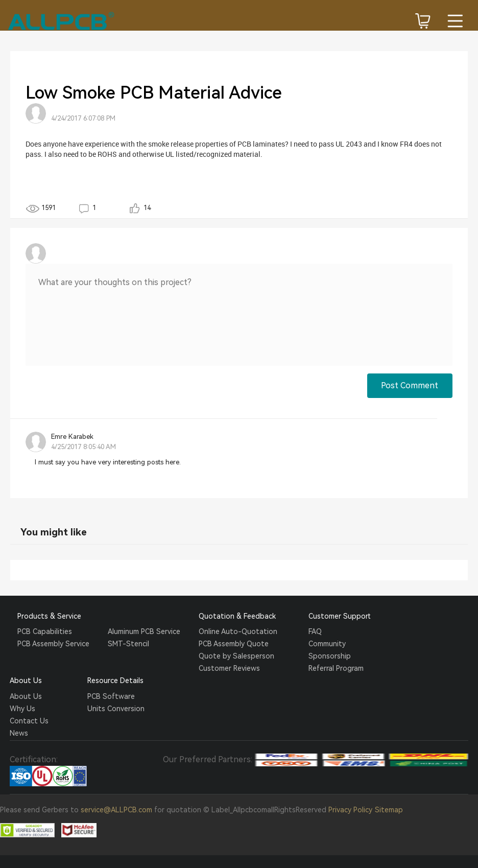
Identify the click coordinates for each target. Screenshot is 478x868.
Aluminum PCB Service (144, 631)
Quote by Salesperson (236, 656)
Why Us (22, 709)
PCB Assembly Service (53, 644)
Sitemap (389, 810)
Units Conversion (116, 709)
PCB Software (111, 696)
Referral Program (336, 668)
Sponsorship (330, 656)
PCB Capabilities (45, 631)
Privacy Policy (350, 810)
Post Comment (410, 385)
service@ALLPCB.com (116, 810)
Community (327, 644)
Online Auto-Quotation (238, 631)
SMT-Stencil (128, 644)
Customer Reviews (229, 668)
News (19, 733)
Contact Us (29, 721)
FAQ (315, 631)
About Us (26, 696)
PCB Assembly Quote (234, 644)
